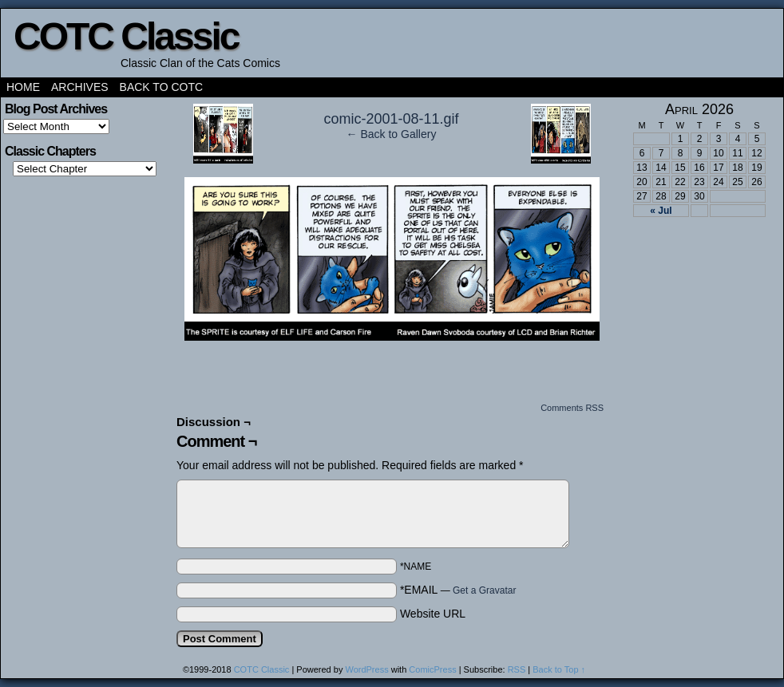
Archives (80, 87)
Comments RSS (572, 408)
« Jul (661, 211)
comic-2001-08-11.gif (391, 119)
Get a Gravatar (484, 590)
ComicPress (432, 669)
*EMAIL (458, 590)
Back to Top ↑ (559, 669)
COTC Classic (126, 36)
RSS (517, 669)
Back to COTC (162, 87)
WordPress (366, 669)
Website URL (433, 614)
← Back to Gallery (392, 134)
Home (23, 87)
